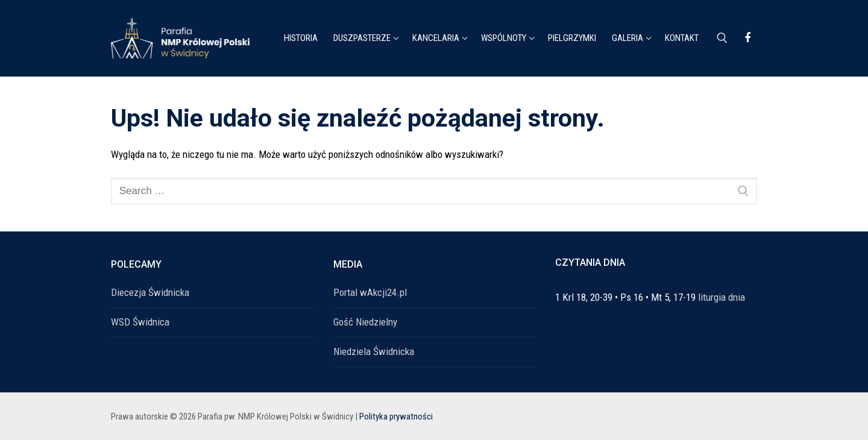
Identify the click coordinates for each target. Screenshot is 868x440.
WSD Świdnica (140, 322)
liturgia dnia (722, 297)
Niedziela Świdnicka (374, 351)
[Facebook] (747, 38)
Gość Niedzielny (365, 322)
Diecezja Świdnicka (150, 292)
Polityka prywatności (396, 416)
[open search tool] (722, 38)
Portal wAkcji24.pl (370, 292)
